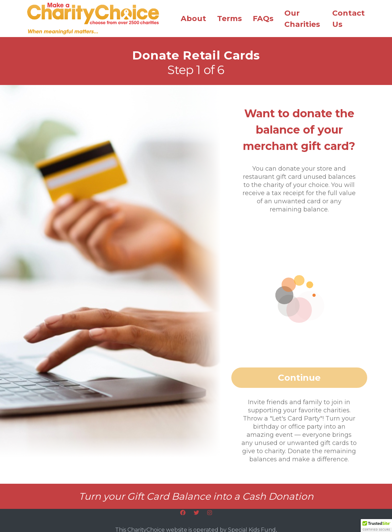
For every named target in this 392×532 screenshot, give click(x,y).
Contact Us (349, 19)
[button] (376, 526)
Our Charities (302, 19)
